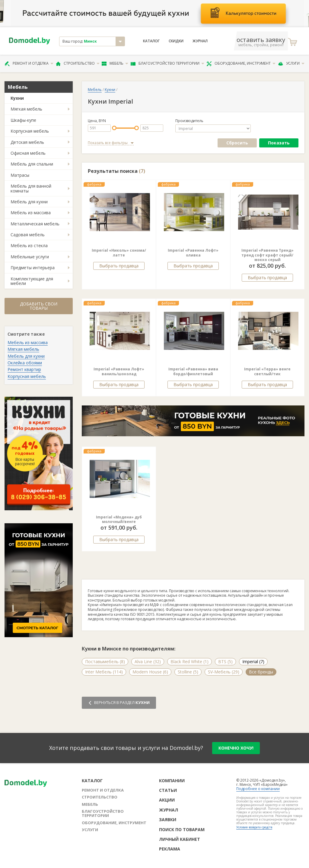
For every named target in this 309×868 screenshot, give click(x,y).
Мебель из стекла (29, 245)
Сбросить (237, 143)
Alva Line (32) (148, 661)
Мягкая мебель (26, 109)
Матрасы (20, 175)
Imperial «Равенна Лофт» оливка (193, 253)
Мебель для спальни (32, 164)
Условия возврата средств (254, 827)
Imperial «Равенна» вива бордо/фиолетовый (193, 371)
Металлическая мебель (35, 224)
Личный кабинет (180, 839)
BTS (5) (225, 661)
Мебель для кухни (29, 202)
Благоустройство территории (167, 63)
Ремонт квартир (24, 369)
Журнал (200, 41)
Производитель (189, 121)
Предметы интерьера (33, 268)
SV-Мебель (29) (224, 672)
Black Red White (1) (190, 661)
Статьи (168, 790)
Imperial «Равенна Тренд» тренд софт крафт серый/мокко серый (268, 255)
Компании (172, 781)
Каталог (151, 41)
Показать (279, 143)
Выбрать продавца (119, 266)
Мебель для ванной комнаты (31, 188)
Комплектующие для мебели (32, 281)
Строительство (78, 63)
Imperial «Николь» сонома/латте (119, 253)
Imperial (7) (253, 661)
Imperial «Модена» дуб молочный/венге (119, 520)
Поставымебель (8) (105, 661)
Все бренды (261, 672)
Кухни (17, 98)
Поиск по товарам (182, 829)
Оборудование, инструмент (241, 63)
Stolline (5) (188, 672)
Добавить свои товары (39, 306)
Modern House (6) (150, 672)
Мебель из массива (31, 213)
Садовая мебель (28, 235)
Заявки (168, 820)
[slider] (114, 128)
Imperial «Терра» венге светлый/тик (267, 371)
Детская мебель (27, 142)
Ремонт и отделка (29, 63)
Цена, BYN (97, 121)
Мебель (115, 63)
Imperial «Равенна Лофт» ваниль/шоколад (119, 371)
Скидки (176, 41)
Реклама (170, 849)
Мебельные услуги (30, 257)
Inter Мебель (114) (104, 672)
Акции (167, 800)
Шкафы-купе (23, 120)
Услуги (291, 63)
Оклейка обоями (25, 363)
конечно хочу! (236, 748)
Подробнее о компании (258, 789)
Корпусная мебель (30, 131)
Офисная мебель (28, 153)
